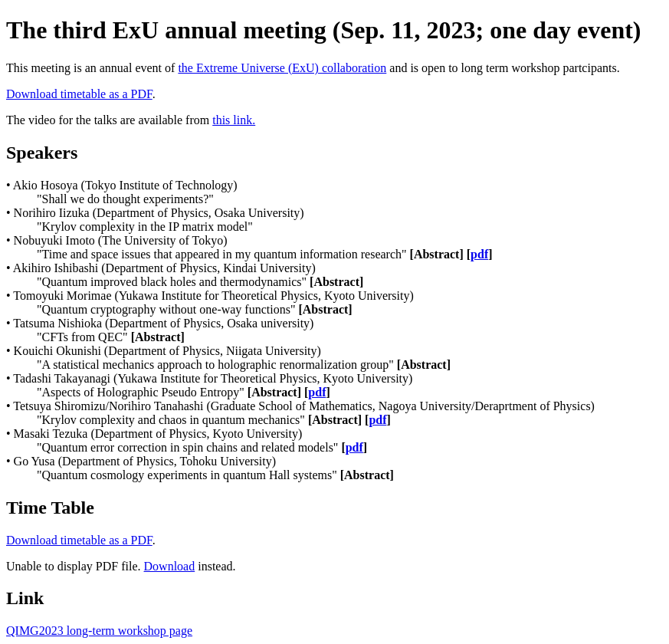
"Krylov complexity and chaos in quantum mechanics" (214, 420)
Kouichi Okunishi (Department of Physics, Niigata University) (167, 351)
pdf (479, 254)
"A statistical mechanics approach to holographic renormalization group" (244, 365)
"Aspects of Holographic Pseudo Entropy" (184, 392)
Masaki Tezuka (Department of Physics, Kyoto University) (158, 434)
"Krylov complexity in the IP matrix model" (145, 227)
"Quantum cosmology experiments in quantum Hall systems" (215, 475)
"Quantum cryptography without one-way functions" (195, 309)
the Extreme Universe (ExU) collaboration (282, 68)
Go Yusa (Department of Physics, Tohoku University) (145, 461)
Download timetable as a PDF (79, 94)
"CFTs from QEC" (111, 337)
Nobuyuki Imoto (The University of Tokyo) (121, 240)
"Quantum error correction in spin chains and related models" (202, 447)
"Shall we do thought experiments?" (125, 199)
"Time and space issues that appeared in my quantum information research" (265, 254)
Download (170, 566)
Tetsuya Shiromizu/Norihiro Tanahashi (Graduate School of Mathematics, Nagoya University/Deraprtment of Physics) (304, 406)
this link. (234, 120)
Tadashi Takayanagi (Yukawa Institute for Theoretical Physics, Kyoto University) (213, 378)
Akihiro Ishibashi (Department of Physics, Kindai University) (164, 268)
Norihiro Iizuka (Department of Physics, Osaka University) (159, 213)
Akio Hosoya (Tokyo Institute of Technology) (125, 185)
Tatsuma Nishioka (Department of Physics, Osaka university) (163, 323)
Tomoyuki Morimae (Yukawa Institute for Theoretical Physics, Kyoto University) (213, 296)
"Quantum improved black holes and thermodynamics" (200, 282)
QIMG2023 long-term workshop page (99, 631)
